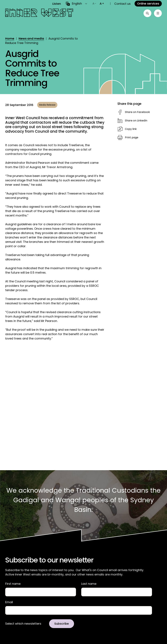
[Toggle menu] (158, 13)
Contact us (122, 4)
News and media (31, 38)
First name (13, 584)
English (77, 3)
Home (10, 38)
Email (9, 602)
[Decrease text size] (94, 4)
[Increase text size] (102, 4)
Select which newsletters (23, 624)
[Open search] (147, 13)
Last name (89, 584)
